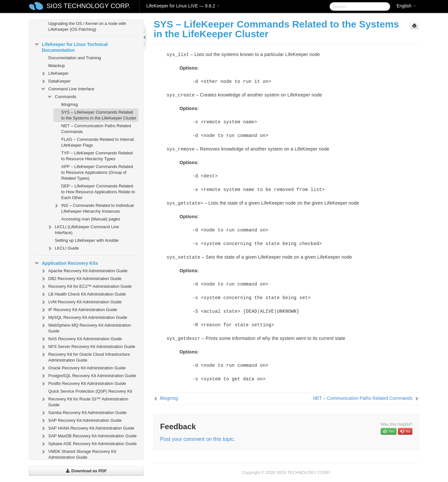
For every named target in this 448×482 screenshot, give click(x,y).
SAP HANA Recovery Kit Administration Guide (87, 428)
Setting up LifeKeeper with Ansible (87, 240)
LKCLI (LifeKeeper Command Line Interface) (83, 229)
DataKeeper (55, 81)
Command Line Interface (67, 89)
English (406, 6)
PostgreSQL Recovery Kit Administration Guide (88, 376)
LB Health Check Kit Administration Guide (83, 294)
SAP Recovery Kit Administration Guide (81, 420)
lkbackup (56, 66)
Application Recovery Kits (66, 263)
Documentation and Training (75, 58)
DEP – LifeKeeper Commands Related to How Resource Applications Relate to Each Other (98, 192)
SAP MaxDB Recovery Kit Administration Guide (88, 436)
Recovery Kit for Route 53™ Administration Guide (84, 401)
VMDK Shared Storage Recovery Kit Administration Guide (78, 454)
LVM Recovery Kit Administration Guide (81, 302)
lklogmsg (69, 104)
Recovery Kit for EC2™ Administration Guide (86, 286)
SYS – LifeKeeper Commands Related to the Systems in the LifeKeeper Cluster (99, 115)
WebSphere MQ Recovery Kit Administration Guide (86, 327)
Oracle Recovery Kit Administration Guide (83, 368)
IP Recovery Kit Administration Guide (79, 310)
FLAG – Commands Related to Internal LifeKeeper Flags (98, 142)
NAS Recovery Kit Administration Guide (81, 339)
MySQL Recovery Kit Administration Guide (84, 318)
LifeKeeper (55, 73)
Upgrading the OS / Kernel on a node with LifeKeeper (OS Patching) (87, 26)
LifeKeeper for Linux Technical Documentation (71, 47)
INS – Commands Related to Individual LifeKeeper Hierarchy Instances (93, 208)
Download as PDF (86, 471)
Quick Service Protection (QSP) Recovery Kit (90, 391)
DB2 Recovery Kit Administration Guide (81, 279)
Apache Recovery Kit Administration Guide (84, 271)
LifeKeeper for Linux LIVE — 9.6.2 (183, 6)
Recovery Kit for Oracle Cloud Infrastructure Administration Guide (85, 357)
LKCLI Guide (63, 248)
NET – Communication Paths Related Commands (96, 129)
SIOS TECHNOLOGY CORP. (88, 6)
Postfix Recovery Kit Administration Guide (83, 384)
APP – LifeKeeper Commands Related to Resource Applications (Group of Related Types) (97, 172)
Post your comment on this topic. (198, 439)
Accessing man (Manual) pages (91, 219)
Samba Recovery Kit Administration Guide (83, 413)
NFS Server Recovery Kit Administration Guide (88, 347)
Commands (61, 97)
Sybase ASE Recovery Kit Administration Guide (88, 444)
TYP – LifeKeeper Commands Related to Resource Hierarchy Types (97, 156)
